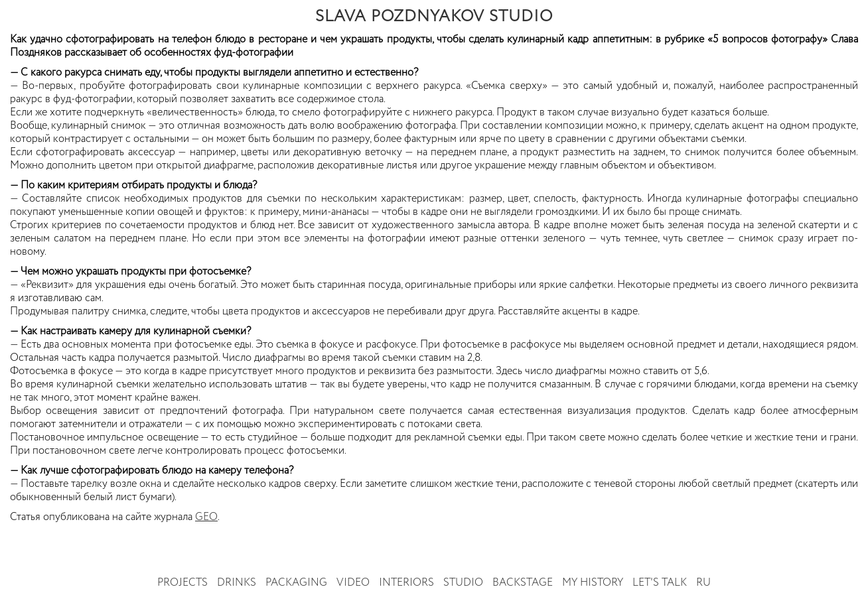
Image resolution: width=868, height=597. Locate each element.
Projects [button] (182, 583)
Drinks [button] (237, 583)
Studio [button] (463, 583)
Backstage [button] (523, 583)
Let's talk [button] (660, 583)
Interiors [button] (406, 583)
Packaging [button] (296, 583)
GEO (206, 517)
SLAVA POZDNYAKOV (434, 17)
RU (703, 583)
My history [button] (593, 583)
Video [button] (353, 583)
